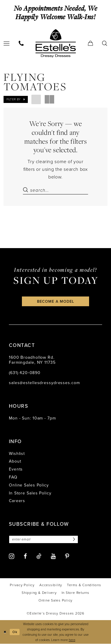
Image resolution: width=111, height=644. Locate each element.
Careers (17, 501)
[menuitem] (21, 43)
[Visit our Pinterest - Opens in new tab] (67, 557)
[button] (91, 43)
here (72, 640)
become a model (56, 301)
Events (16, 469)
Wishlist (17, 454)
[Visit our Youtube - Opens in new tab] (53, 557)
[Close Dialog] (5, 632)
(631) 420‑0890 (25, 373)
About (15, 462)
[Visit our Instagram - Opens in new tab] (12, 556)
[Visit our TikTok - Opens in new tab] (39, 556)
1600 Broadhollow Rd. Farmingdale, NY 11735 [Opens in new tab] (32, 360)
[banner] (56, 43)
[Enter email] (44, 539)
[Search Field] (55, 190)
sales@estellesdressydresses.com (44, 383)
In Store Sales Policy (30, 493)
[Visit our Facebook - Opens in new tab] (25, 557)
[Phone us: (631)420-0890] (21, 43)
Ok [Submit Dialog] (15, 632)
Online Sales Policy (29, 485)
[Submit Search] (26, 190)
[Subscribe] (73, 539)
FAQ (13, 477)
